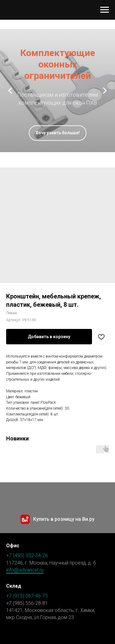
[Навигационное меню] (105, 10)
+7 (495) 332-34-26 (27, 555)
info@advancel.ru (25, 570)
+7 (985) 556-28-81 (27, 603)
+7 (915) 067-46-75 (27, 596)
